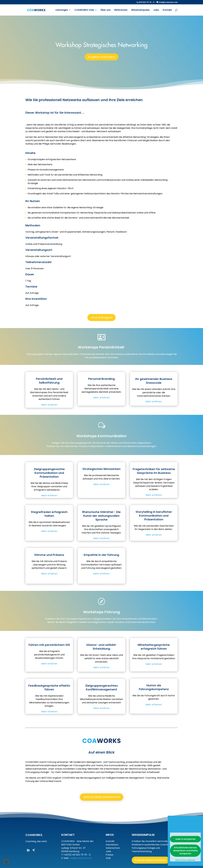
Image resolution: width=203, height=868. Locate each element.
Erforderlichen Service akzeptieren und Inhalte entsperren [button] (185, 851)
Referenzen (121, 10)
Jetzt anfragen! (101, 318)
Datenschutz (113, 848)
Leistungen (62, 10)
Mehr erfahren (49, 403)
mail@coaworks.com (80, 858)
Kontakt (167, 10)
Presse (109, 855)
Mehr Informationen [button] (185, 860)
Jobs (156, 10)
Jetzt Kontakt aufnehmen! (102, 797)
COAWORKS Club (84, 10)
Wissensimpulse (140, 10)
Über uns (106, 10)
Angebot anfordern (101, 57)
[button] (6, 862)
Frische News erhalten (151, 860)
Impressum (112, 845)
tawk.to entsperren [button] (185, 839)
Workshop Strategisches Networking (102, 45)
